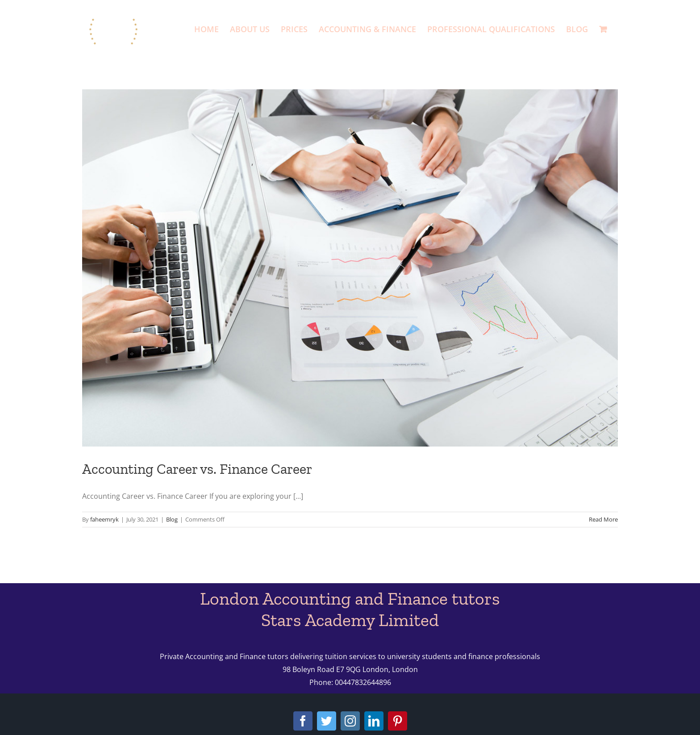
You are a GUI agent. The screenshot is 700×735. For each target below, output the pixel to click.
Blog (172, 519)
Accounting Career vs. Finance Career (197, 469)
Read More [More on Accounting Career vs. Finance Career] (603, 519)
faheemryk (104, 519)
